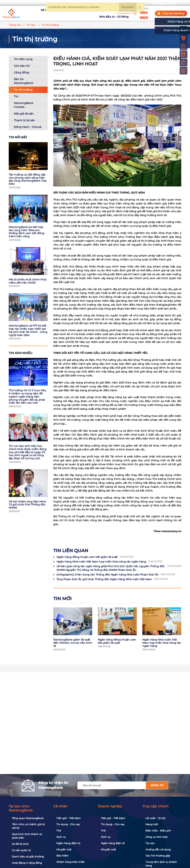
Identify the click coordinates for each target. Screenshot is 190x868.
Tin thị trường (23, 85)
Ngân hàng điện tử (68, 843)
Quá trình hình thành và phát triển (27, 836)
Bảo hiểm (62, 856)
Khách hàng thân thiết (70, 862)
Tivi (16, 92)
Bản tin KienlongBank (24, 77)
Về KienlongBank (35, 11)
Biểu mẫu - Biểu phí (158, 831)
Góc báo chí (22, 61)
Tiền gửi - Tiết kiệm (69, 818)
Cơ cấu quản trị (21, 850)
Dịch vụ (61, 837)
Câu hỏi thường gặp (158, 856)
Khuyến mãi (64, 849)
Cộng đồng (22, 68)
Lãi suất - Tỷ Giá (155, 818)
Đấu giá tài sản (24, 109)
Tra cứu (150, 843)
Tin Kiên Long (23, 55)
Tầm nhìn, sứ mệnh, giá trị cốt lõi (28, 826)
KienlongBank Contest (24, 101)
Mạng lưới (152, 824)
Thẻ (59, 831)
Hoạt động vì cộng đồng (27, 863)
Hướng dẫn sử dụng (158, 849)
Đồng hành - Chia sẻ (28, 123)
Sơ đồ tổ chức (20, 844)
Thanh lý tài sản (24, 116)
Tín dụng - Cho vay (68, 824)
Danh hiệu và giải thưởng (28, 857)
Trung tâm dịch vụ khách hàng (161, 864)
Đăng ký (157, 785)
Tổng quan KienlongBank (28, 818)
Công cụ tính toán (157, 837)
